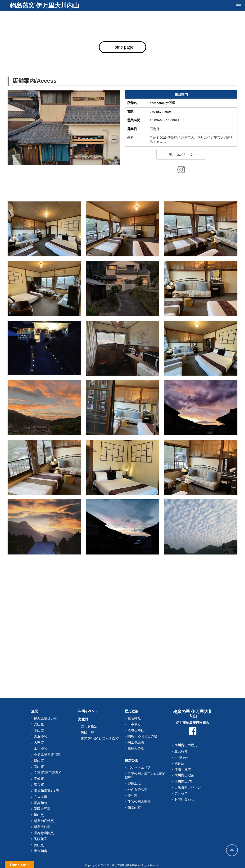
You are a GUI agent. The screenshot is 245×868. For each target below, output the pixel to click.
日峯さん (134, 724)
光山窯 (39, 724)
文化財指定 (89, 726)
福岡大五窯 (42, 809)
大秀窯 (39, 743)
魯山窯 (39, 845)
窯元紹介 (181, 751)
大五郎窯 (41, 736)
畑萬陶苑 (41, 803)
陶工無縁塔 (136, 743)
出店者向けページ (188, 787)
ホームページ (181, 154)
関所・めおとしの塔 (142, 736)
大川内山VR (183, 781)
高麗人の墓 (136, 748)
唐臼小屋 (87, 733)
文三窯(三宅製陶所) (48, 773)
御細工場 (134, 784)
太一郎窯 (41, 748)
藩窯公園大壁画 (139, 802)
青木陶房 (41, 851)
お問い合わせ (184, 799)
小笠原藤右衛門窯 (47, 755)
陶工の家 (134, 808)
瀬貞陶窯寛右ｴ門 (46, 791)
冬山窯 (39, 730)
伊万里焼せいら (45, 718)
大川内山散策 (184, 775)
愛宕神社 (134, 718)
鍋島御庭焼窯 (44, 821)
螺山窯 (39, 815)
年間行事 (181, 757)
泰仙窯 (39, 779)
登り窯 (132, 796)
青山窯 (39, 767)
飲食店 (179, 763)
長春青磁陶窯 (44, 833)
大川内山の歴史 (186, 745)
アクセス (181, 793)
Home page (122, 47)
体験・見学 (183, 769)
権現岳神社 (136, 730)
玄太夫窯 (41, 797)
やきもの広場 (137, 789)
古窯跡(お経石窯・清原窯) (100, 738)
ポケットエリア (139, 768)
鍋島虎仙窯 (42, 827)
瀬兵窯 (39, 785)
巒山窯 (39, 761)
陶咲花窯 (41, 839)
